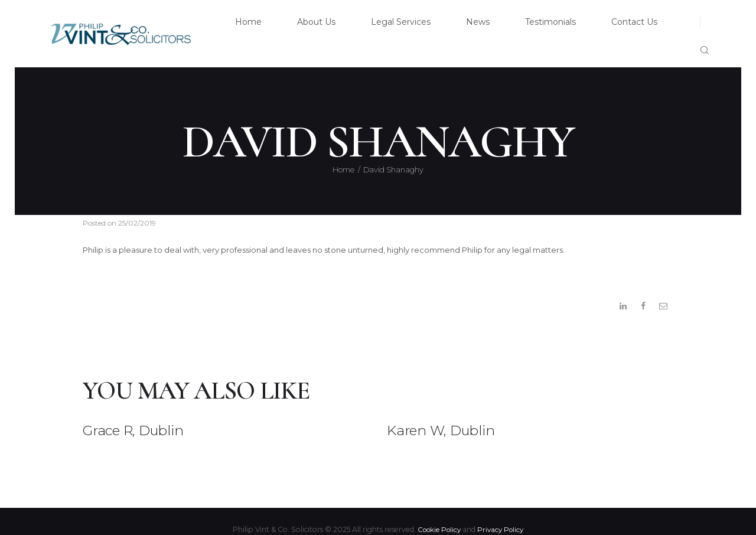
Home (343, 150)
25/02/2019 (137, 203)
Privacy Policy (503, 513)
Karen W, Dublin (452, 413)
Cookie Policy (438, 513)
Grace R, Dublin (145, 413)
